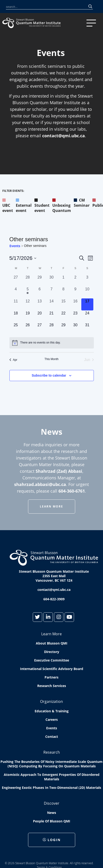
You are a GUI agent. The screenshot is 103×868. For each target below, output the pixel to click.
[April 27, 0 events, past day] (16, 281)
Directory (52, 652)
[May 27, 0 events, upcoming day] (40, 328)
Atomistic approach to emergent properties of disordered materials (52, 777)
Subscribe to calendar (49, 375)
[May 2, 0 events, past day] (75, 281)
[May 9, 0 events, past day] (75, 292)
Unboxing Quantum (62, 205)
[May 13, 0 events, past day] (40, 304)
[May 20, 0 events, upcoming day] (40, 316)
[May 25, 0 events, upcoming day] (16, 328)
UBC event (8, 205)
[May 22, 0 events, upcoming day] (64, 316)
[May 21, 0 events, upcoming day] (51, 316)
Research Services (52, 686)
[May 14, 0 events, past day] (51, 304)
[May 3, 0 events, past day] (87, 281)
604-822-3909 (54, 599)
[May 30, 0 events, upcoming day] (75, 328)
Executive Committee (52, 660)
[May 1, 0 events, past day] (64, 281)
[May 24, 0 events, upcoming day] (87, 316)
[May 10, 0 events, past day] (87, 292)
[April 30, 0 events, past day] (51, 281)
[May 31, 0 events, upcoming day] (87, 328)
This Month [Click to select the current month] (51, 359)
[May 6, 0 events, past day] (40, 292)
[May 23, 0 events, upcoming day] (75, 316)
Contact (52, 737)
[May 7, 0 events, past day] (51, 292)
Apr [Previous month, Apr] (13, 360)
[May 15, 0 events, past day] (64, 304)
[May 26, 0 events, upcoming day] (28, 328)
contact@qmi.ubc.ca (64, 136)
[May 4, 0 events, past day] (16, 292)
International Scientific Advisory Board (52, 669)
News (52, 813)
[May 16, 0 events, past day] (75, 304)
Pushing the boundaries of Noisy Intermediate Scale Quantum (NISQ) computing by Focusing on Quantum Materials (51, 764)
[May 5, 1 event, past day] (28, 292)
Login (52, 840)
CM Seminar (82, 203)
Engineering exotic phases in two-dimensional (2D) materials (51, 788)
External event (24, 205)
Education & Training (52, 711)
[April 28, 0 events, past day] (28, 281)
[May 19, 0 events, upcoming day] (28, 316)
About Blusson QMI (52, 643)
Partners (51, 677)
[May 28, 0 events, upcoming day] (51, 328)
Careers (52, 720)
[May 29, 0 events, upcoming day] (64, 328)
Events (15, 246)
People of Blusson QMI (52, 821)
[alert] (52, 343)
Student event (42, 205)
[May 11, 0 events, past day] (16, 304)
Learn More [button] (51, 506)
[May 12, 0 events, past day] (28, 304)
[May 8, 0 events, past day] (64, 292)
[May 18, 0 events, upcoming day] (16, 316)
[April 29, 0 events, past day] (40, 281)
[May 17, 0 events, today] (87, 304)
